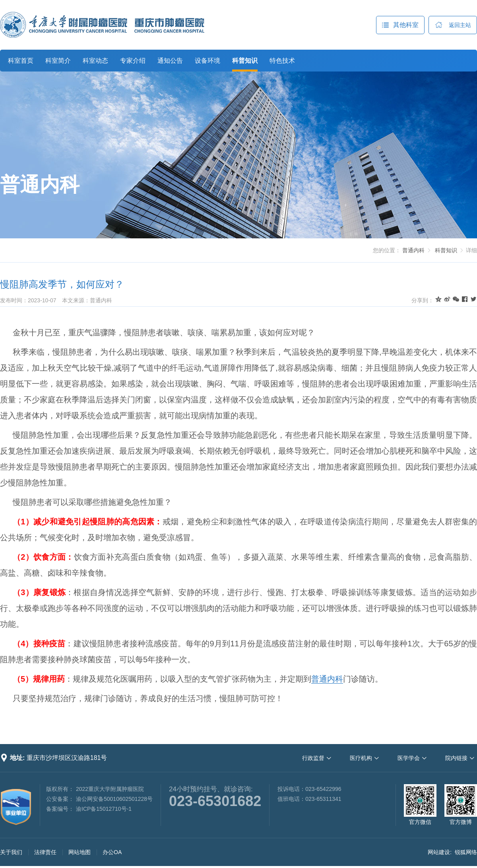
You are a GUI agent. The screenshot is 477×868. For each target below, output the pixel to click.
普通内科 (40, 185)
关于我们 (11, 852)
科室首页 (21, 61)
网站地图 (79, 852)
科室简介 (58, 61)
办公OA (112, 852)
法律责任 (45, 852)
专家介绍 (133, 61)
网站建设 (439, 852)
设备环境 (207, 61)
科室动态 (95, 61)
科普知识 (245, 61)
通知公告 (170, 61)
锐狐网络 (466, 852)
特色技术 (282, 61)
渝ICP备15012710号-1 (104, 809)
